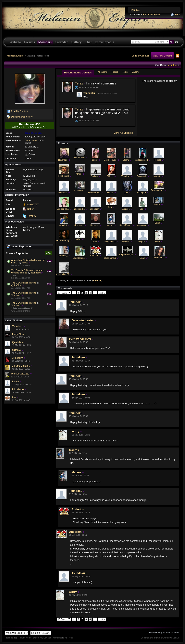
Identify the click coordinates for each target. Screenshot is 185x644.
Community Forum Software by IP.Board (160, 638)
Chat (88, 42)
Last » (102, 293)
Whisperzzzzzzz (20, 374)
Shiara (126, 160)
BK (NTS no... (126, 225)
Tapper (94, 160)
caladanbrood (142, 160)
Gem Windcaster (83, 320)
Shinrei (110, 176)
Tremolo (157, 160)
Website (15, 42)
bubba (157, 204)
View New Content (162, 56)
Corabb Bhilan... (21, 366)
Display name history (20, 117)
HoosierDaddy (63, 240)
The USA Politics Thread (24, 283)
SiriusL (110, 193)
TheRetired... (158, 258)
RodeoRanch (63, 176)
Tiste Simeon (79, 158)
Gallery (76, 42)
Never (16, 381)
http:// (31, 209)
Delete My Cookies (42, 638)
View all (97, 280)
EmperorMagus (126, 255)
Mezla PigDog (110, 160)
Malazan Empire (15, 56)
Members (45, 42)
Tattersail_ (63, 256)
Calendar (61, 42)
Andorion (94, 255)
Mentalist (63, 225)
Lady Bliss (18, 334)
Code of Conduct (140, 56)
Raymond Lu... (157, 190)
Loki (126, 193)
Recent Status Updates (78, 73)
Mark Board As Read (63, 638)
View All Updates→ (125, 133)
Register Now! (151, 14)
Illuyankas (63, 160)
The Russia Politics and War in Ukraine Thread (27, 271)
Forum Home (25, 638)
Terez (79, 83)
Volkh (78, 239)
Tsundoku (36, 273)
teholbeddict (110, 242)
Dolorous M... (94, 193)
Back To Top (11, 638)
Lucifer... (126, 209)
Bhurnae (94, 225)
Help (175, 15)
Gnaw (142, 258)
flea (14, 397)
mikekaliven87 (63, 274)
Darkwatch (142, 176)
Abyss (25, 263)
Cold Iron (79, 190)
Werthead (63, 193)
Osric (94, 242)
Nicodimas (18, 389)
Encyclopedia (104, 42)
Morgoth (157, 176)
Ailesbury (17, 358)
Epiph (157, 223)
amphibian (94, 209)
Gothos (94, 176)
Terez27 (32, 216)
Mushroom (142, 225)
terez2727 (33, 204)
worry (157, 242)
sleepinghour (110, 258)
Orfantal (17, 350)
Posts (125, 72)
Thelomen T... (79, 209)
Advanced (176, 42)
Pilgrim (142, 242)
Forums (30, 42)
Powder (126, 242)
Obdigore (142, 193)
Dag (142, 209)
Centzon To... (63, 209)
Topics (115, 72)
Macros (110, 225)
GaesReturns (79, 258)
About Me (103, 72)
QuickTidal (17, 285)
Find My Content (18, 111)
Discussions (31, 140)
